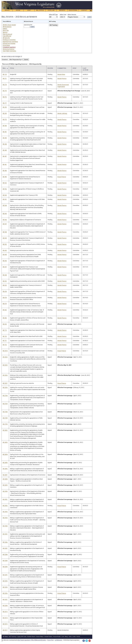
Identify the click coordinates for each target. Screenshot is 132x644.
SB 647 (5, 267)
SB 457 (5, 156)
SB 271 (5, 79)
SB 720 (5, 336)
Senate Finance (62, 79)
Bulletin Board (31, 637)
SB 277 (5, 103)
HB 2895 (5, 463)
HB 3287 (5, 548)
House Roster (57, 637)
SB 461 (5, 165)
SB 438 (5, 126)
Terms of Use (50, 640)
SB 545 (5, 214)
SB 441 (5, 132)
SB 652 (5, 281)
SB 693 (5, 324)
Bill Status (5, 637)
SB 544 (5, 205)
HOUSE (18, 10)
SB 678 (5, 298)
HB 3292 (5, 581)
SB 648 (5, 275)
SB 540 (5, 195)
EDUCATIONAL (73, 10)
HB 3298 (5, 606)
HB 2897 (5, 475)
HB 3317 (5, 630)
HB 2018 (5, 351)
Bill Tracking (54, 25)
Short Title (6, 31)
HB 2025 (5, 365)
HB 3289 (5, 561)
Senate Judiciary (62, 113)
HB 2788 (5, 412)
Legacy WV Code (22, 637)
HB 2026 (5, 375)
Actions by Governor (9, 49)
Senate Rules (61, 74)
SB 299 (5, 113)
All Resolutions (7, 27)
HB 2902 (5, 506)
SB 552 (5, 244)
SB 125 (5, 74)
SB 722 (5, 345)
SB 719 (5, 330)
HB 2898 (5, 479)
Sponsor (5, 32)
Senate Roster (48, 637)
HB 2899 (5, 485)
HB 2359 (5, 388)
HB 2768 (5, 396)
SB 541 (5, 199)
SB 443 (5, 138)
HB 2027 (5, 383)
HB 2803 (5, 442)
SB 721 (5, 341)
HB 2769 (5, 404)
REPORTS (62, 10)
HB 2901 (5, 499)
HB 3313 (5, 612)
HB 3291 (5, 575)
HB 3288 (5, 555)
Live (63, 637)
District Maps (40, 637)
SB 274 (5, 85)
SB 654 (5, 291)
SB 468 (5, 171)
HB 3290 (5, 567)
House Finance (62, 177)
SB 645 (5, 255)
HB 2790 (5, 424)
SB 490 (5, 177)
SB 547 (5, 224)
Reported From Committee (10, 42)
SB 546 (5, 220)
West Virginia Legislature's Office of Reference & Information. (32, 640)
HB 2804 (5, 454)
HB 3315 (5, 624)
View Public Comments (9, 51)
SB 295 (5, 107)
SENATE (7, 10)
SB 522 (5, 183)
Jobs (70, 637)
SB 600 (5, 250)
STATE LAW (51, 10)
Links (74, 637)
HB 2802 (5, 430)
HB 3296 (5, 593)
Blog (66, 637)
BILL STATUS (40, 10)
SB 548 (5, 232)
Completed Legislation (9, 47)
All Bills (5, 25)
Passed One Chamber (9, 44)
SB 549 (5, 238)
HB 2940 (5, 526)
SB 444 (5, 144)
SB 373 (5, 120)
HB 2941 (5, 534)
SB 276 (5, 97)
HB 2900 (5, 491)
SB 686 (5, 318)
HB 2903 (5, 512)
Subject (5, 29)
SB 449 (5, 150)
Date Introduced (7, 34)
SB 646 (5, 261)
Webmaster (58, 640)
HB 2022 (5, 357)
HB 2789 (5, 418)
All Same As (6, 38)
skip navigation (60, 2)
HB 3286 (5, 542)
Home (78, 637)
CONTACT (84, 10)
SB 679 (5, 304)
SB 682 (5, 310)
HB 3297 (5, 600)
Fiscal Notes (6, 45)
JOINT (29, 10)
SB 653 (5, 285)
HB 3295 (5, 587)
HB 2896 (5, 469)
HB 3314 (5, 618)
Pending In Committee (9, 40)
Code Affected (7, 36)
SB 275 (5, 91)
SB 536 (5, 189)
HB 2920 (5, 518)
